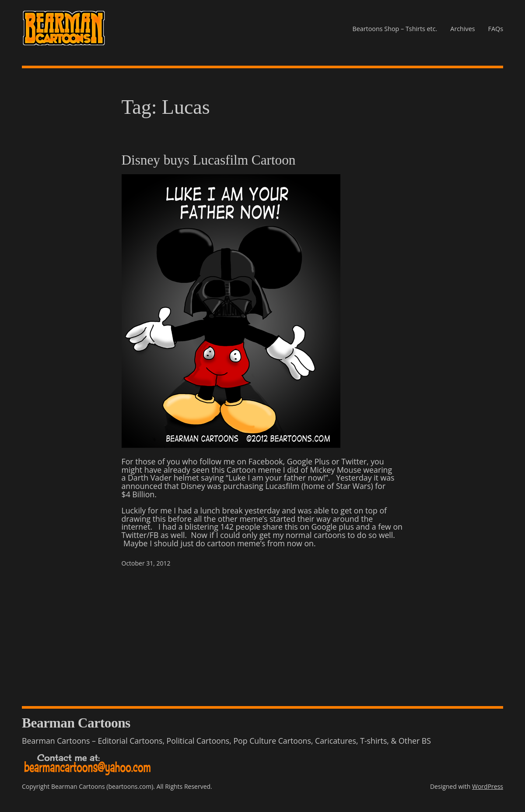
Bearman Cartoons (76, 723)
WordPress (488, 786)
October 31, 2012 (146, 563)
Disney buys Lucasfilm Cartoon (209, 160)
